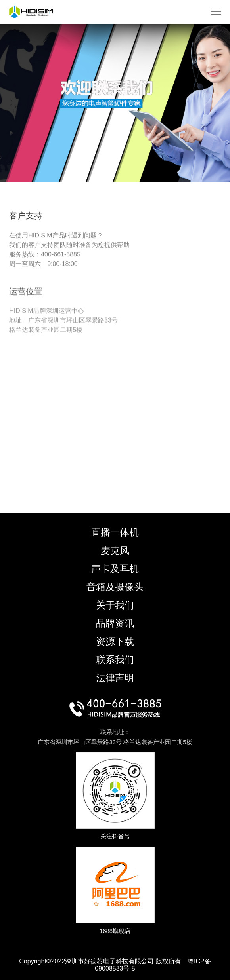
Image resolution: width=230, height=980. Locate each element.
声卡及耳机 (115, 569)
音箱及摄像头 (115, 587)
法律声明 (115, 678)
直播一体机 (115, 532)
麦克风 (115, 550)
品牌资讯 (115, 623)
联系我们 (115, 660)
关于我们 (115, 605)
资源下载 (115, 641)
